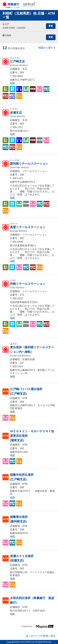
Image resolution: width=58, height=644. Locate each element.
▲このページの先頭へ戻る (41, 636)
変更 (51, 26)
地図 (12, 83)
